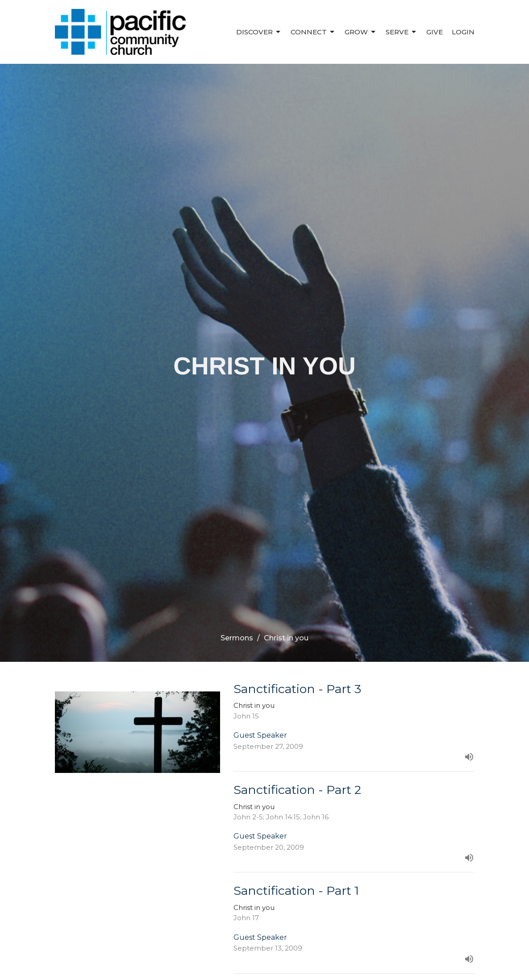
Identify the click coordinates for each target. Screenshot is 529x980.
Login (463, 32)
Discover (259, 32)
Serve (402, 32)
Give (435, 32)
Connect (313, 32)
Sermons (237, 638)
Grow (361, 32)
